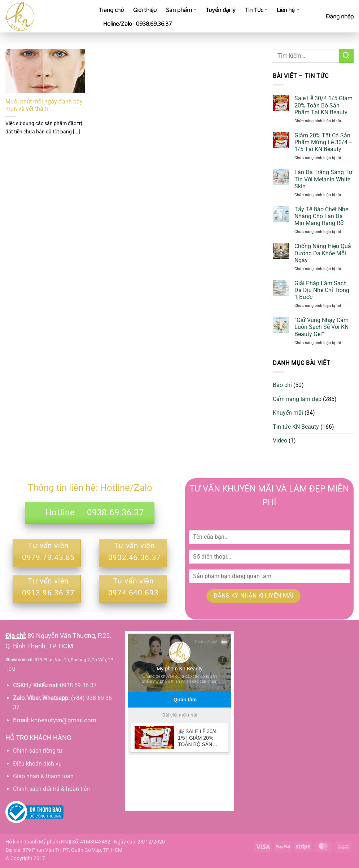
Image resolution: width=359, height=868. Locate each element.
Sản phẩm (181, 10)
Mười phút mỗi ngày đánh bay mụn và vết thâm (44, 105)
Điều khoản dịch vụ (37, 764)
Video (280, 440)
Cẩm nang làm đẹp (297, 399)
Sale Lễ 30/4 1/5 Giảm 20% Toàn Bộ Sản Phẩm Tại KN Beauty (323, 105)
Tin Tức (256, 10)
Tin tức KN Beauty (296, 427)
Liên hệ (288, 10)
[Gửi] (346, 56)
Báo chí (282, 385)
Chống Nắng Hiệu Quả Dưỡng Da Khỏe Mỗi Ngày (323, 253)
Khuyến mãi (288, 413)
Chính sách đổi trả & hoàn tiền (51, 789)
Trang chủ (111, 10)
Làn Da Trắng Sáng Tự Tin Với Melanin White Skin (323, 179)
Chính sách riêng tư (38, 751)
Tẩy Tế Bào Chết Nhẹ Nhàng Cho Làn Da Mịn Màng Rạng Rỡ (321, 216)
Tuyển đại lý (221, 10)
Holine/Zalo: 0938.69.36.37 (137, 23)
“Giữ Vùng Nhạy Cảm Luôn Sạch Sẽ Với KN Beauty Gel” (321, 327)
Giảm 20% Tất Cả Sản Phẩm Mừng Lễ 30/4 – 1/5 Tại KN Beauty (324, 142)
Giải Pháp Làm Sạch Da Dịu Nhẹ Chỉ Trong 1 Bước (322, 290)
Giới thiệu (145, 10)
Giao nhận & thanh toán (43, 776)
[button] (340, 16)
